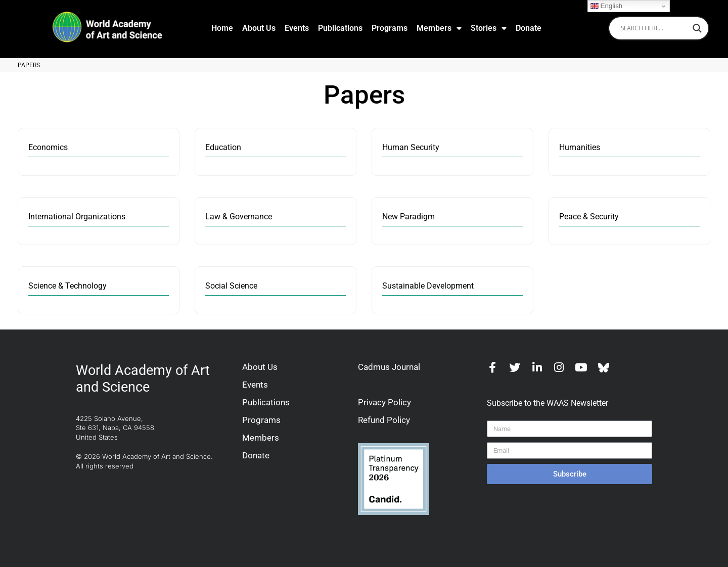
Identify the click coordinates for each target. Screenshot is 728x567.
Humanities (580, 148)
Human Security (411, 148)
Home (222, 28)
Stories (489, 28)
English (606, 6)
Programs (390, 28)
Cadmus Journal (389, 367)
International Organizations (77, 217)
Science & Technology (67, 286)
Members (439, 28)
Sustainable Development (428, 286)
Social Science (231, 286)
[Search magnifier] (697, 28)
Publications (340, 28)
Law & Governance (239, 217)
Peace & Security (589, 217)
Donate (529, 28)
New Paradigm (408, 217)
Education (223, 148)
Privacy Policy (384, 402)
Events (297, 28)
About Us (259, 28)
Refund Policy (384, 420)
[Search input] (654, 28)
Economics (48, 148)
